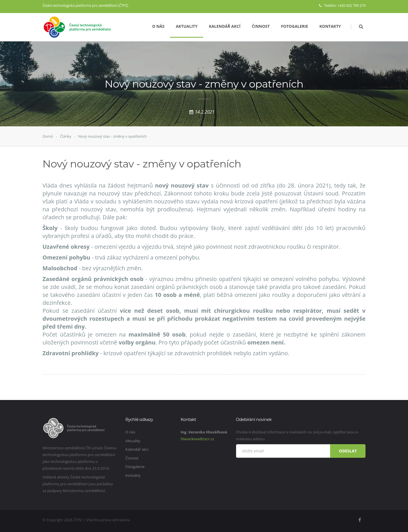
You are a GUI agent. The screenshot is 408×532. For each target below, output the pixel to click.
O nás (158, 26)
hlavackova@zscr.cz (197, 439)
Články (65, 136)
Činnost (261, 26)
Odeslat (348, 451)
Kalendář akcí (225, 26)
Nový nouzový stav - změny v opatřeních (112, 136)
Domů (48, 136)
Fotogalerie (295, 26)
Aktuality (187, 26)
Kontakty (330, 26)
